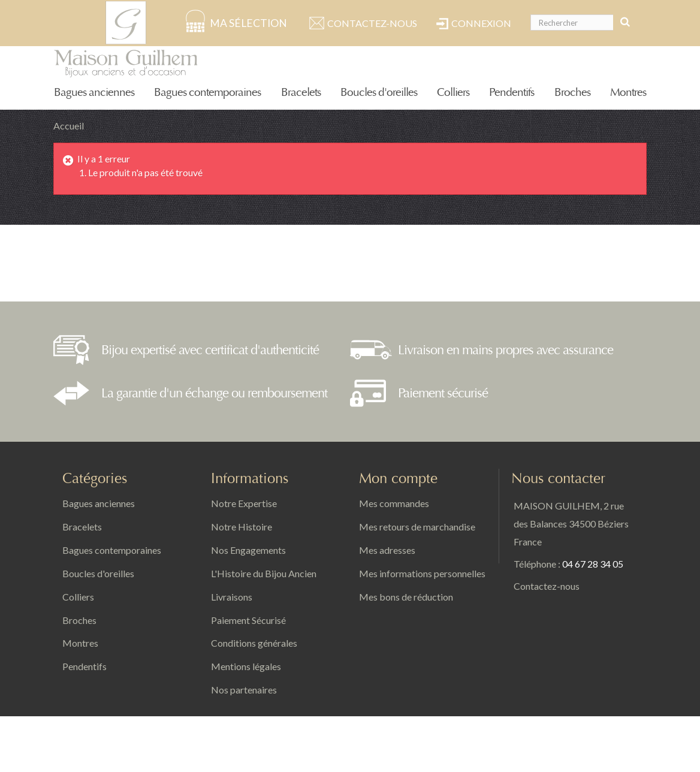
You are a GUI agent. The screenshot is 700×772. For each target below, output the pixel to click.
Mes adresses (387, 550)
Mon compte (398, 479)
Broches (572, 93)
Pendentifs (512, 93)
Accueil (69, 126)
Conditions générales (254, 643)
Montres (628, 93)
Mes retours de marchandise (417, 527)
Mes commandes (394, 503)
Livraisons (232, 597)
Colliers (453, 93)
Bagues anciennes (94, 93)
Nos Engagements (248, 550)
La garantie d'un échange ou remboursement (214, 393)
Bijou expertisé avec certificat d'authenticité (210, 350)
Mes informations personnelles (422, 573)
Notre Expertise (244, 503)
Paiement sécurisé (443, 393)
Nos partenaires (244, 690)
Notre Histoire (242, 527)
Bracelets (301, 93)
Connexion (481, 23)
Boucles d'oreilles (379, 93)
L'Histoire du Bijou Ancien (264, 573)
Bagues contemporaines (207, 93)
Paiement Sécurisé (248, 620)
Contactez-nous (372, 23)
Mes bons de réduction (406, 597)
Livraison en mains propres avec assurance (506, 350)
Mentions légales (246, 666)
